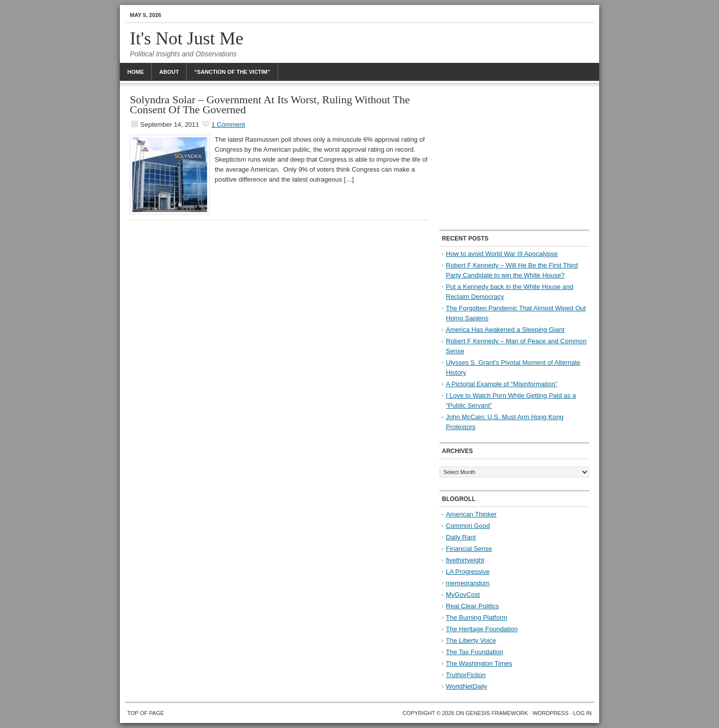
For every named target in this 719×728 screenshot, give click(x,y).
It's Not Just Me (187, 38)
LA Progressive (468, 572)
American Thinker (471, 514)
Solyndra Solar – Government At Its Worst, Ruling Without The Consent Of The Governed (270, 105)
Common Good (468, 526)
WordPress (550, 713)
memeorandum (468, 583)
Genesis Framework (497, 713)
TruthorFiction (466, 675)
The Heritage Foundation (482, 629)
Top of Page (146, 713)
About (169, 72)
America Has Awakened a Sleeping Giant (505, 330)
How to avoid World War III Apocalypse (502, 254)
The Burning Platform (477, 617)
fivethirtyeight (465, 560)
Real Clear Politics (472, 606)
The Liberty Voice (471, 640)
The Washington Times (479, 663)
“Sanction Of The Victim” (232, 72)
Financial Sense (469, 549)
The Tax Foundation (475, 652)
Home (136, 72)
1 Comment (228, 124)
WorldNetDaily (467, 686)
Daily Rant (461, 537)
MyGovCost (463, 595)
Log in (582, 713)
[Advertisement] (514, 157)
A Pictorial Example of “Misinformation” (502, 384)
